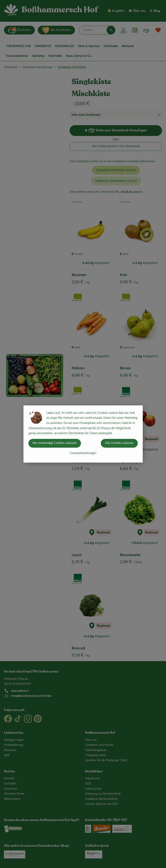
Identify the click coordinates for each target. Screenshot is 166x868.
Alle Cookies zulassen (119, 443)
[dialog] (83, 434)
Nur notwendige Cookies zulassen (55, 443)
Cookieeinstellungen (83, 453)
